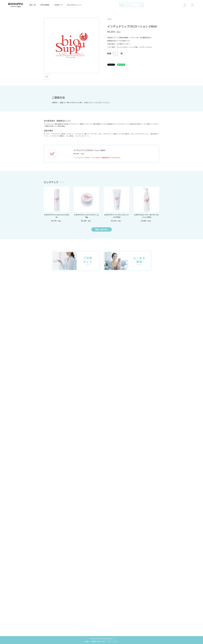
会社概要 (86, 641)
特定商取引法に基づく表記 (98, 641)
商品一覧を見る (103, 229)
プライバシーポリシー (113, 641)
